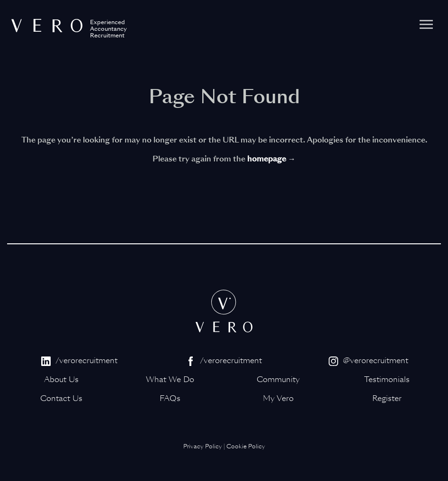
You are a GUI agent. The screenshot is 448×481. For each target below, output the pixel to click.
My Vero (278, 398)
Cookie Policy (246, 446)
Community (278, 379)
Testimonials (387, 379)
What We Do (170, 379)
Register (387, 398)
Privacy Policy (203, 446)
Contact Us (61, 398)
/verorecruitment (79, 361)
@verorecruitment (368, 361)
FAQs (170, 398)
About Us (61, 379)
